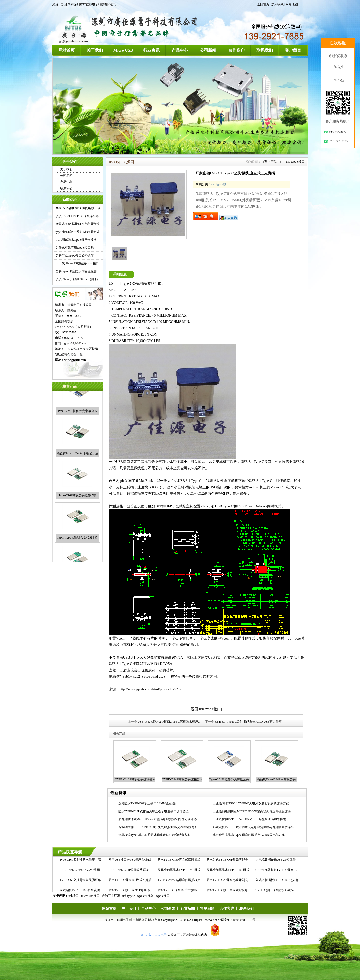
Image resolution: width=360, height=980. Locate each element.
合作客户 (236, 50)
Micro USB (123, 50)
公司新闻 (208, 50)
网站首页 (67, 50)
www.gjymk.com (75, 360)
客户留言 (293, 50)
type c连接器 (145, 896)
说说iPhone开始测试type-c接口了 (77, 279)
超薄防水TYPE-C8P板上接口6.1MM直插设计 (148, 803)
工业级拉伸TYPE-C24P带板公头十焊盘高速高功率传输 (249, 819)
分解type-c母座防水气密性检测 (76, 271)
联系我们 (265, 50)
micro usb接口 (90, 896)
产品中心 (180, 50)
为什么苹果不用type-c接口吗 (75, 248)
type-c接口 (163, 896)
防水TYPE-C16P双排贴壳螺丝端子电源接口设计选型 (154, 811)
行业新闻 (188, 909)
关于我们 (95, 50)
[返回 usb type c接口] (206, 709)
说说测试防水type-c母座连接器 (76, 240)
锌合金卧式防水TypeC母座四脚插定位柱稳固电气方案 (249, 835)
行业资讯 (151, 50)
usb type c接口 (295, 162)
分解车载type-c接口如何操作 (75, 255)
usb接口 (74, 896)
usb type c (129, 896)
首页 (264, 162)
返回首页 (263, 4)
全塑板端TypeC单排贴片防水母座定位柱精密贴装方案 (155, 835)
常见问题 (207, 909)
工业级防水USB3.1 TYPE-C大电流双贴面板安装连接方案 (251, 803)
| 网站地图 (291, 4)
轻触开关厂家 (111, 896)
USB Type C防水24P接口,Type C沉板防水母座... (169, 722)
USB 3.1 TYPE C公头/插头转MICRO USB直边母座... (249, 722)
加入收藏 (277, 4)
